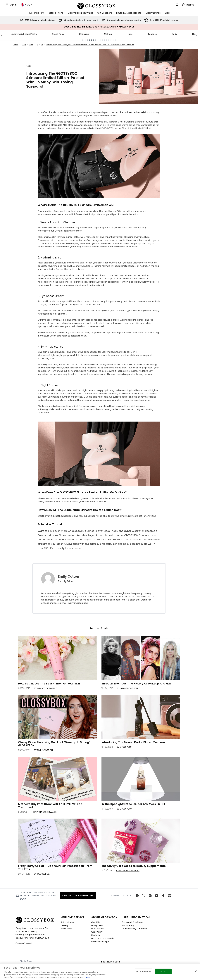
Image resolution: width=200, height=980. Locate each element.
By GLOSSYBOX (124, 747)
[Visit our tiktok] (163, 896)
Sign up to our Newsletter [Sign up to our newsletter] (78, 896)
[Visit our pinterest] (170, 896)
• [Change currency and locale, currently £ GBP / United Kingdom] (26, 5)
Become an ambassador (103, 938)
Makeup (108, 34)
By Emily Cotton (43, 750)
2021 (31, 45)
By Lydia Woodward (46, 688)
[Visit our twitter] (144, 896)
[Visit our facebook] (137, 896)
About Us (95, 922)
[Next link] (196, 35)
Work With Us (97, 932)
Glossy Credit (97, 925)
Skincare (152, 34)
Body (174, 34)
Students (95, 935)
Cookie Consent (24, 943)
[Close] (196, 971)
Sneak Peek (58, 34)
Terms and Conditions (132, 922)
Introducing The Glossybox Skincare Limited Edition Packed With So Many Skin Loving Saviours (90, 45)
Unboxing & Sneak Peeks (24, 34)
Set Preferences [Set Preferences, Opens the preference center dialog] (144, 971)
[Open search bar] (177, 5)
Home (16, 45)
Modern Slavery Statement (134, 929)
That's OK (163, 971)
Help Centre (66, 929)
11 (37, 45)
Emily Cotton (69, 577)
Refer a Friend (98, 929)
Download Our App (100, 942)
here (88, 977)
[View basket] (188, 5)
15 (42, 45)
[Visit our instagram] (150, 896)
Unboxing (84, 34)
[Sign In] (11, 5)
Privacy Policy (128, 925)
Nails (130, 34)
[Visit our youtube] (157, 896)
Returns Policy (67, 922)
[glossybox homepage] (99, 5)
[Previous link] (2, 35)
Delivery (64, 925)
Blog (24, 45)
